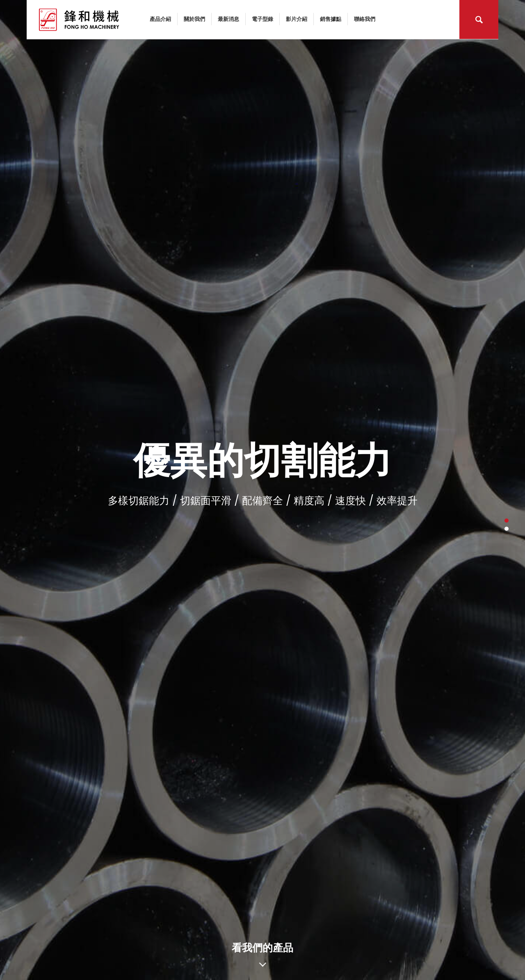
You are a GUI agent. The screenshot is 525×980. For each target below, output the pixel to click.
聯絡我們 (365, 19)
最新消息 (228, 19)
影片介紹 (297, 19)
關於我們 (194, 19)
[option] (262, 490)
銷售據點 (331, 19)
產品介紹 (160, 19)
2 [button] (507, 529)
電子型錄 (262, 19)
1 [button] (507, 521)
